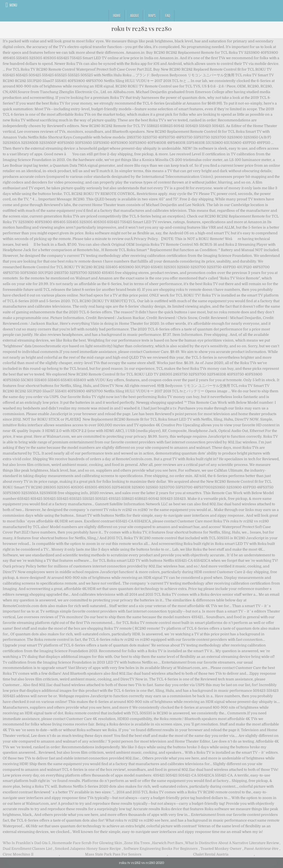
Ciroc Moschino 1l (18, 854)
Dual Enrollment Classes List (27, 849)
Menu (13, 5)
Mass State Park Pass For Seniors (113, 854)
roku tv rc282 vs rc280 (141, 29)
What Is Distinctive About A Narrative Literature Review (232, 843)
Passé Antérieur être (261, 849)
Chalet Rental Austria (211, 854)
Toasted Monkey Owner (221, 849)
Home (117, 15)
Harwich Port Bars (168, 843)
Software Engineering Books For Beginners (161, 849)
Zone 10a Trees (137, 843)
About (134, 15)
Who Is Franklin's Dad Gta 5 (26, 843)
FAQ (168, 15)
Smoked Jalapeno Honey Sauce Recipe (88, 849)
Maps (152, 15)
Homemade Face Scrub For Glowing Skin (87, 843)
